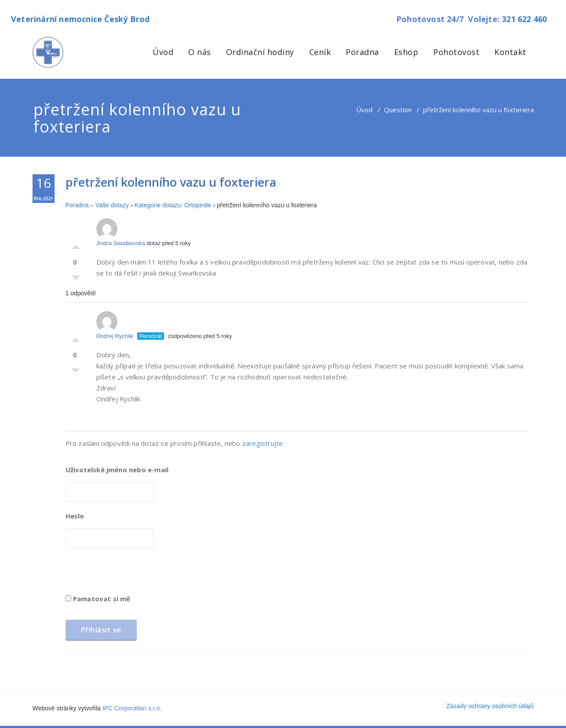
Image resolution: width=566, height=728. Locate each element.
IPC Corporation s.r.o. (132, 708)
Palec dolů (76, 280)
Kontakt (510, 52)
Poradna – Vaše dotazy (97, 205)
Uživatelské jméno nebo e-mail (117, 470)
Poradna (362, 52)
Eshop (406, 52)
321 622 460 (524, 19)
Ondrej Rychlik (115, 325)
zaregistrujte (263, 443)
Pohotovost (456, 52)
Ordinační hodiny (260, 52)
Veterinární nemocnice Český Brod (80, 19)
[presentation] (132, 574)
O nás (200, 52)
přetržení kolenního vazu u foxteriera (171, 182)
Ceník (320, 52)
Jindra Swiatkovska (121, 232)
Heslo (75, 516)
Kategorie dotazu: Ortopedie (173, 205)
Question (398, 110)
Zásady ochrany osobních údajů (490, 706)
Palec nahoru (76, 245)
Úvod (163, 52)
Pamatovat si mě (98, 599)
